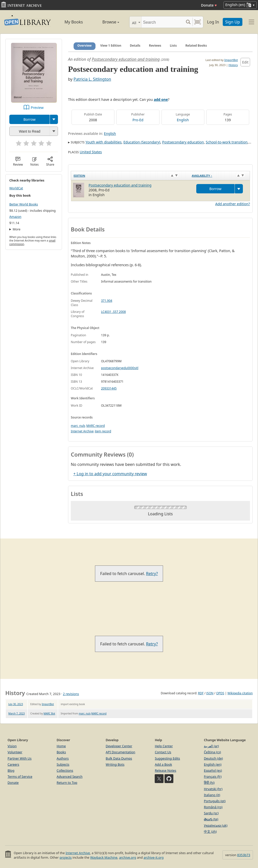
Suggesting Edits (167, 758)
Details (135, 46)
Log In (213, 22)
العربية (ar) (211, 746)
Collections (65, 770)
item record (103, 431)
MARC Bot (49, 713)
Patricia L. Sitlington (92, 79)
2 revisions (71, 694)
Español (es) (213, 770)
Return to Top (67, 783)
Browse (106, 22)
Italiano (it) (212, 795)
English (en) (213, 764)
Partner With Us (20, 758)
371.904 (107, 301)
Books (61, 752)
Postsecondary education (183, 142)
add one (161, 99)
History (233, 65)
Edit (245, 62)
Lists (173, 46)
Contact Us (163, 752)
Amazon (15, 217)
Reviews (155, 46)
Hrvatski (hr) (213, 789)
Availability (202, 176)
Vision (12, 746)
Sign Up (233, 22)
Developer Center (119, 746)
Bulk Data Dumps (119, 758)
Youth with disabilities (103, 142)
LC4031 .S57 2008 (113, 312)
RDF (201, 693)
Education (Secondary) (142, 142)
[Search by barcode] (198, 22)
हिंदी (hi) (209, 783)
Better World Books (24, 204)
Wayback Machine (104, 857)
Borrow (29, 119)
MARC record (96, 426)
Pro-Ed (138, 120)
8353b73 (244, 855)
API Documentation (121, 752)
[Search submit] (188, 22)
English (183, 120)
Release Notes (165, 770)
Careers (13, 764)
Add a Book (163, 764)
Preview (37, 108)
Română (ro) (213, 807)
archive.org (128, 857)
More (17, 229)
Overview (85, 46)
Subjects (63, 764)
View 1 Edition (111, 46)
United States (91, 152)
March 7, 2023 (17, 713)
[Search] (163, 22)
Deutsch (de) (213, 758)
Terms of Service (20, 776)
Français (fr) (213, 776)
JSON (210, 693)
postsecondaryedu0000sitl (120, 368)
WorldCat (16, 188)
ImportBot (231, 60)
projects (66, 857)
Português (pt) (215, 801)
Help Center (164, 746)
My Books (74, 22)
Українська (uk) (216, 825)
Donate (209, 5)
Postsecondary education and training (126, 59)
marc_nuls (78, 426)
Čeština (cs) (212, 752)
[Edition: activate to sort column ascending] (130, 176)
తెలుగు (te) (211, 819)
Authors (63, 758)
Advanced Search (70, 776)
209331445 (109, 388)
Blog (11, 770)
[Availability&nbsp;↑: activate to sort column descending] (219, 176)
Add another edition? (233, 204)
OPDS (220, 693)
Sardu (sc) (211, 813)
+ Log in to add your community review (110, 474)
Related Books (196, 46)
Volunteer (15, 752)
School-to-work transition (227, 142)
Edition (79, 176)
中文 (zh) (210, 831)
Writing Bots (115, 764)
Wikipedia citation (240, 693)
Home (61, 746)
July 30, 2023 (16, 704)
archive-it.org (154, 857)
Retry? (152, 574)
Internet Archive (82, 431)
